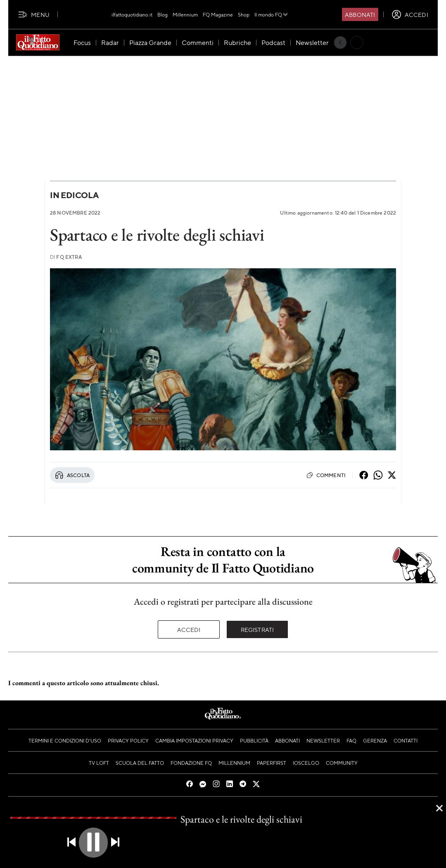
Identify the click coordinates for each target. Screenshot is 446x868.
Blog (163, 14)
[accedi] (410, 14)
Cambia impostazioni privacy (194, 740)
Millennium (185, 14)
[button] (93, 843)
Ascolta (72, 475)
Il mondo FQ (272, 14)
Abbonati (360, 14)
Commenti (326, 475)
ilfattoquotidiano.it (132, 14)
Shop (244, 14)
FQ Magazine (218, 14)
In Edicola (74, 195)
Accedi (189, 629)
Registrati (257, 629)
